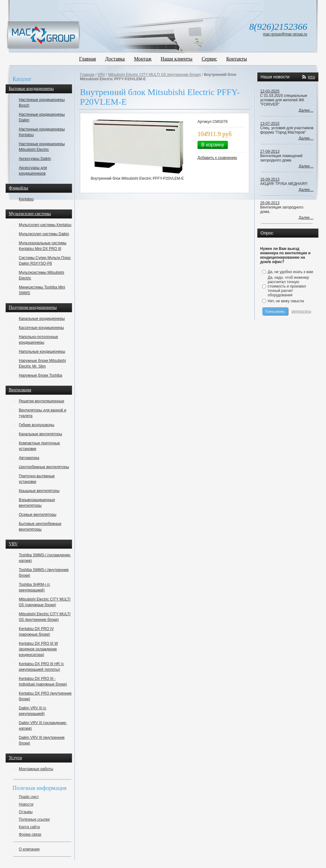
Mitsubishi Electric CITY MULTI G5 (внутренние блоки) (45, 617)
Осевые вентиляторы (38, 515)
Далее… (306, 110)
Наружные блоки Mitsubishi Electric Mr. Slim (42, 363)
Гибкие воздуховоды (37, 425)
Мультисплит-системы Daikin (44, 234)
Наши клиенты (177, 59)
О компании (29, 849)
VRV (13, 544)
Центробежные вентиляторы (44, 467)
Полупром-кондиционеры (33, 307)
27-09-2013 (270, 151)
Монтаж (143, 59)
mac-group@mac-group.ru (285, 34)
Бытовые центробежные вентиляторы (40, 527)
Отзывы (26, 812)
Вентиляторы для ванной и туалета (42, 413)
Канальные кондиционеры (42, 319)
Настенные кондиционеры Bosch (42, 103)
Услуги (15, 758)
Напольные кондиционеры (42, 352)
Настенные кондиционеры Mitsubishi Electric (42, 147)
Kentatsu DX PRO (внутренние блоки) (45, 696)
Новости (26, 804)
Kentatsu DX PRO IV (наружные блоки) (36, 632)
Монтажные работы (36, 769)
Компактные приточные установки (39, 446)
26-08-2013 (270, 203)
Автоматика (29, 458)
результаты (301, 311)
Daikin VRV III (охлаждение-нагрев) (43, 726)
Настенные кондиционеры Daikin (42, 117)
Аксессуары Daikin (35, 159)
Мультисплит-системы (30, 214)
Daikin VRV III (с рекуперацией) (33, 711)
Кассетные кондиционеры (41, 328)
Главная (87, 59)
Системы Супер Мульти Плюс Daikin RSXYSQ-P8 (45, 261)
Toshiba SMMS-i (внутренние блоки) (44, 573)
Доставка (115, 59)
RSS (311, 77)
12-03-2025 (270, 91)
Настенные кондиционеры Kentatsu (42, 132)
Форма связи (30, 834)
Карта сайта (29, 827)
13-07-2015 (270, 124)
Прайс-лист (29, 797)
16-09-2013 (270, 179)
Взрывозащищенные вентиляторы (37, 503)
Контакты (237, 59)
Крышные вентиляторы (39, 491)
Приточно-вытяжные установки (37, 479)
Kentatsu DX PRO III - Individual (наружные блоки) (43, 681)
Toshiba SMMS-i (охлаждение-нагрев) (45, 558)
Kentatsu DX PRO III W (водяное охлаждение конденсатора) (38, 649)
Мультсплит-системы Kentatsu (45, 225)
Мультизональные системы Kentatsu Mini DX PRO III (43, 246)
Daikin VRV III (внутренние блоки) (42, 740)
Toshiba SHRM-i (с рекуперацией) (34, 587)
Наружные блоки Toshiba (40, 375)
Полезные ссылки (34, 819)
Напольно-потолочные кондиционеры (38, 340)
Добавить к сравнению (217, 158)
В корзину (213, 145)
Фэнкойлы (18, 188)
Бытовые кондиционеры (31, 89)
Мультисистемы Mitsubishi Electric (42, 275)
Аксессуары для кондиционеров (33, 171)
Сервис (209, 59)
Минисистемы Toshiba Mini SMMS (42, 290)
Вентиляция (20, 390)
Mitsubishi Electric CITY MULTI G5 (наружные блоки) (45, 602)
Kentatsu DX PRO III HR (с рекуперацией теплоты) (41, 667)
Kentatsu (26, 199)
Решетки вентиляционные (42, 401)
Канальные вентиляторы (40, 434)
